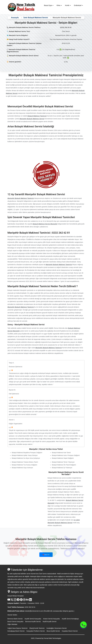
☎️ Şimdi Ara (46, 555)
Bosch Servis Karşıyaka (15, 622)
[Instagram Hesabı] (15, 600)
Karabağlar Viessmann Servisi (57, 628)
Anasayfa (15, 18)
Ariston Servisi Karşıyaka (51, 619)
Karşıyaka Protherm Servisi (36, 631)
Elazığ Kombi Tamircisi (37, 628)
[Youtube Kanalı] (9, 600)
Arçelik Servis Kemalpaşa (70, 619)
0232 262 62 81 (30, 607)
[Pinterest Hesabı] (21, 600)
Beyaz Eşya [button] (49, 5)
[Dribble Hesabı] (24, 600)
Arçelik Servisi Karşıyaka (33, 619)
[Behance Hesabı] (27, 600)
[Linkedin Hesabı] (30, 600)
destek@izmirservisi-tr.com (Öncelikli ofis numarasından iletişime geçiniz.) (50, 611)
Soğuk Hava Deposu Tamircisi (17, 628)
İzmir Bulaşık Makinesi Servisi (36, 18)
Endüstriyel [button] (78, 5)
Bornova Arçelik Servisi (33, 622)
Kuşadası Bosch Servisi (70, 631)
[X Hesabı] (12, 600)
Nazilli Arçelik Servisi (50, 622)
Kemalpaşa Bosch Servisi (16, 631)
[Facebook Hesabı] (18, 600)
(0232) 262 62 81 (66, 27)
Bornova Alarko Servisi (15, 619)
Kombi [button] (68, 5)
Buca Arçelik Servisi (53, 631)
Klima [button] (59, 5)
